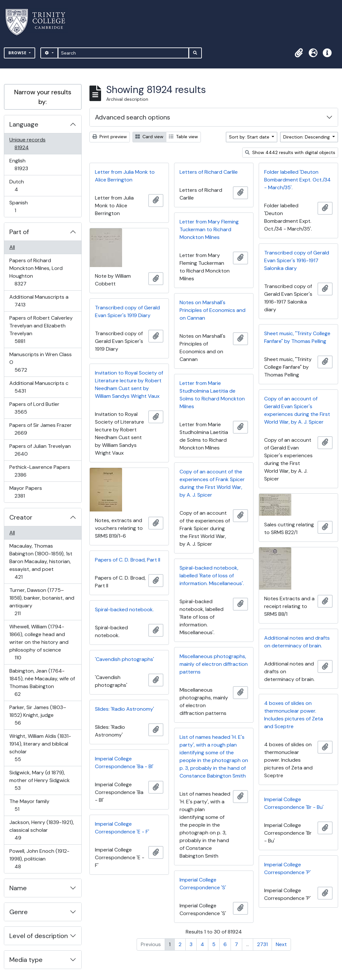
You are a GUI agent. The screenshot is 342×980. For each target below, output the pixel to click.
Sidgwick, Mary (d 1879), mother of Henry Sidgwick (39, 780)
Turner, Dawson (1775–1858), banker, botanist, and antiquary (42, 602)
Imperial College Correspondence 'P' (287, 868)
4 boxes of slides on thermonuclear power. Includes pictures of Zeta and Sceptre (294, 715)
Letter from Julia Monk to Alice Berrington (125, 176)
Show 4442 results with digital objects (290, 152)
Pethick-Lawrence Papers (40, 471)
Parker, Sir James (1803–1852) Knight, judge (38, 715)
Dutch (21, 186)
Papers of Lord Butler (34, 408)
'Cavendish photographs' (124, 659)
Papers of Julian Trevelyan (40, 450)
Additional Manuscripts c (39, 387)
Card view (149, 137)
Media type (26, 960)
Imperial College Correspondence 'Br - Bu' (294, 803)
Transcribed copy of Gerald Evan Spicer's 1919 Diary (127, 311)
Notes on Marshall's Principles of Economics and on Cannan (212, 310)
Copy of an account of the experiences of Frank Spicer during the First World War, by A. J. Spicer (212, 483)
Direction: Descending (307, 137)
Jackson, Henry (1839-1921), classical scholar (41, 830)
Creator (21, 517)
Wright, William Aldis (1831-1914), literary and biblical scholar (40, 748)
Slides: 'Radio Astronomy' (124, 709)
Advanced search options (133, 117)
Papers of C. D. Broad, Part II (128, 560)
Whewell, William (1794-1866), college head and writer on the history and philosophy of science (39, 642)
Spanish (20, 206)
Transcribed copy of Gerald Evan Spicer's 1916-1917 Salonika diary (297, 260)
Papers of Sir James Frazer (40, 429)
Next (281, 944)
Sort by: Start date (250, 137)
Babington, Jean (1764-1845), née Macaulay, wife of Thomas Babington (42, 682)
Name (18, 888)
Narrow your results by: (43, 97)
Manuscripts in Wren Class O (40, 362)
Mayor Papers (26, 492)
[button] (299, 53)
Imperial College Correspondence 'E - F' (122, 828)
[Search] (124, 53)
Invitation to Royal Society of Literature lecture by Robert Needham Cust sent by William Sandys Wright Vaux (129, 384)
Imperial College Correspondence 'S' (203, 884)
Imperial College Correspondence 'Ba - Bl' (124, 763)
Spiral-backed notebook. (124, 609)
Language (24, 124)
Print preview (110, 137)
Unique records (27, 144)
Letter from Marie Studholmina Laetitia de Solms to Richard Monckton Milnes (212, 395)
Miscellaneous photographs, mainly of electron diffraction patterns (214, 664)
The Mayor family (29, 805)
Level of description (39, 936)
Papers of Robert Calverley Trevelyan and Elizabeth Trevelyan (41, 330)
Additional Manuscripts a (39, 301)
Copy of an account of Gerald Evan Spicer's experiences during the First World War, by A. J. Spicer (297, 410)
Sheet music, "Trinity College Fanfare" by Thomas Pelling (297, 337)
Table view (183, 137)
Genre (19, 912)
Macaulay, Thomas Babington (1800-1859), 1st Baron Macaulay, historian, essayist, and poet (41, 561)
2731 (262, 944)
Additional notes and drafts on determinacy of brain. (297, 642)
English (26, 165)
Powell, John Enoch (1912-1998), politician (39, 859)
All (12, 247)
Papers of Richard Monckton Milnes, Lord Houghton (36, 272)
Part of (19, 232)
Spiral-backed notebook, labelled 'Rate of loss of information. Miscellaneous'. (212, 576)
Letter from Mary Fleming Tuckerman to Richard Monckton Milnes (209, 229)
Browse (18, 53)
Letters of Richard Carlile (209, 172)
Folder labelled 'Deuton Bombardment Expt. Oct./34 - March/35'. (297, 180)
